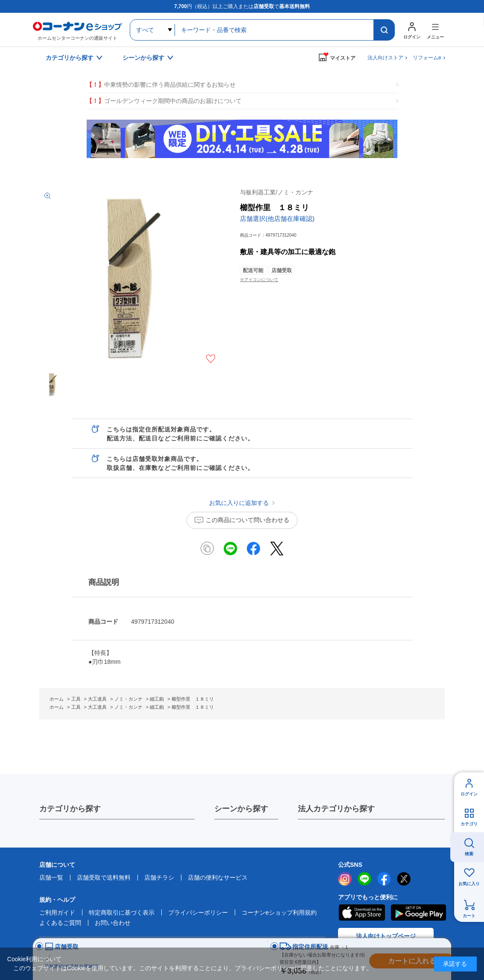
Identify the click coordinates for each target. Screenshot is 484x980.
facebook (384, 879)
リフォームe (427, 58)
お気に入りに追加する (211, 359)
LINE (364, 879)
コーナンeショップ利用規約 (279, 913)
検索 (469, 854)
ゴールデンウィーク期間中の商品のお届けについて (164, 101)
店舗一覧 (51, 877)
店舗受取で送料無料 (104, 877)
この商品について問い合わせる (248, 520)
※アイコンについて (259, 280)
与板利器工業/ (277, 192)
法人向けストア (385, 58)
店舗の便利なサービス (218, 877)
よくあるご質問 (60, 923)
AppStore (362, 913)
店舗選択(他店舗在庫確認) (277, 219)
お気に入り (469, 884)
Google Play (418, 913)
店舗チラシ (159, 877)
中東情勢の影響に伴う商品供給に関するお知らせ (161, 85)
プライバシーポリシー (198, 913)
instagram (345, 879)
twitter (404, 879)
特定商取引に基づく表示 (122, 913)
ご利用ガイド (57, 913)
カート (469, 916)
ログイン (469, 794)
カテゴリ (469, 824)
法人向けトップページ (386, 936)
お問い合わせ (113, 923)
